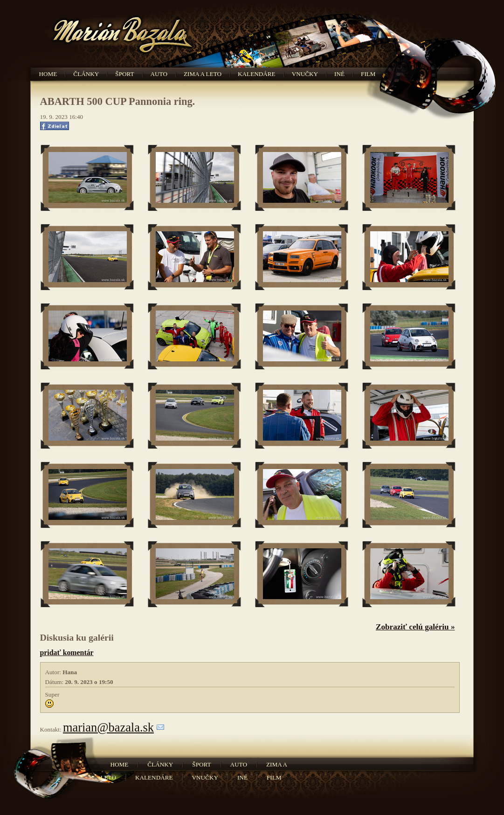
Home (48, 74)
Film (368, 74)
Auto (159, 74)
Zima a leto (203, 74)
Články (86, 74)
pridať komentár (67, 653)
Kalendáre (257, 74)
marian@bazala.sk (108, 727)
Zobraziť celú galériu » (415, 627)
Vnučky (305, 74)
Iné (339, 74)
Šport (124, 74)
